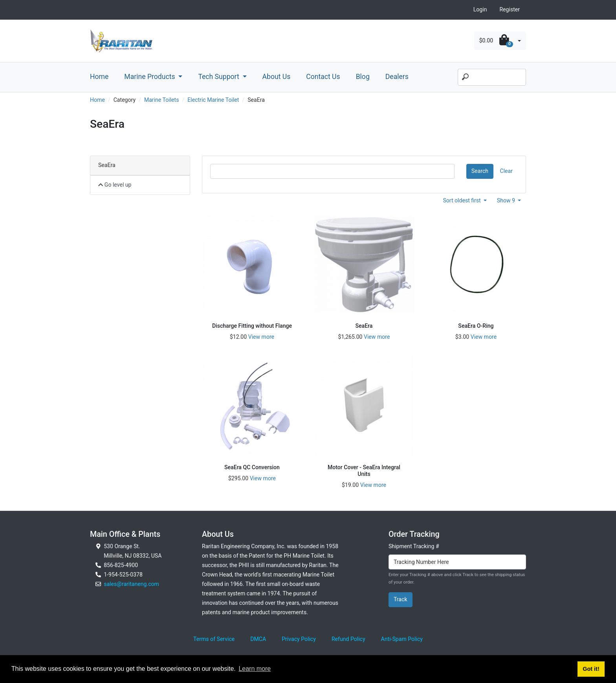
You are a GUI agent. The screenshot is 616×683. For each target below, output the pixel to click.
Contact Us (323, 77)
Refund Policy (348, 639)
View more (261, 337)
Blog (363, 77)
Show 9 (507, 200)
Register (510, 9)
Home (99, 77)
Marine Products (150, 77)
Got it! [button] (591, 669)
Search (480, 171)
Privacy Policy (299, 639)
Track (401, 599)
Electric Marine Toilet (213, 100)
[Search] (492, 77)
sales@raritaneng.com (131, 584)
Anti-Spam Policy (402, 639)
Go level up (115, 185)
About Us (277, 77)
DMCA (258, 639)
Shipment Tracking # (414, 546)
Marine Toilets (162, 100)
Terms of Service (214, 639)
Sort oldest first (462, 200)
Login (480, 9)
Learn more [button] (255, 669)
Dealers (397, 77)
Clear (506, 171)
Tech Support (219, 77)
